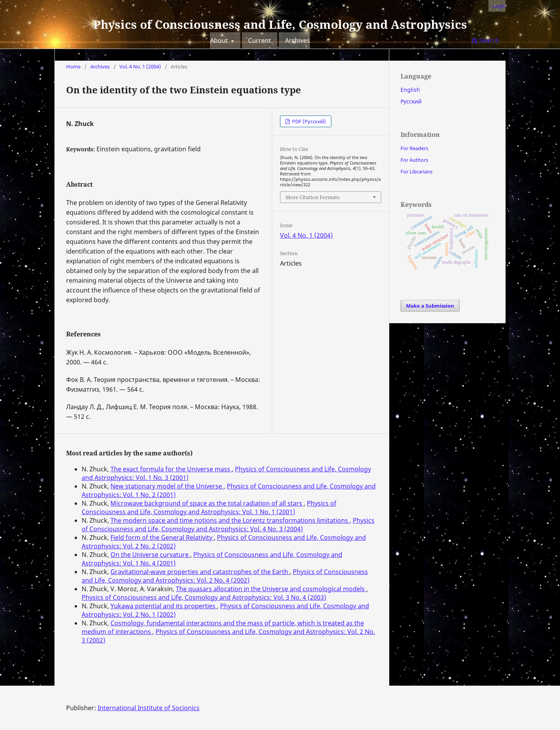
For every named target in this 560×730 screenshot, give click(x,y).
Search (486, 40)
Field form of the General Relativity (162, 537)
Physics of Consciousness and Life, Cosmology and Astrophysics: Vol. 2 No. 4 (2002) (225, 576)
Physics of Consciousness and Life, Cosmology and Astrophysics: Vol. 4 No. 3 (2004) (228, 525)
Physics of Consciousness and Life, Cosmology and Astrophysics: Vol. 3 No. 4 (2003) (204, 597)
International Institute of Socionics (149, 708)
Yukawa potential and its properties (164, 606)
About (220, 40)
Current (260, 40)
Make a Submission (430, 306)
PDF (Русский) (308, 121)
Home (73, 67)
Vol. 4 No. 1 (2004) (140, 67)
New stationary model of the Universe (167, 486)
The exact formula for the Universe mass (171, 469)
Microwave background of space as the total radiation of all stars (207, 503)
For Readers (414, 148)
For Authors (414, 160)
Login (499, 6)
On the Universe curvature (150, 555)
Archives (297, 40)
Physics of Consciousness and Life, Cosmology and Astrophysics (280, 24)
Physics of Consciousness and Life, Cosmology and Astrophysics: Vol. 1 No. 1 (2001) (209, 508)
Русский (411, 101)
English (410, 90)
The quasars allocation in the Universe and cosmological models (271, 589)
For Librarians (416, 172)
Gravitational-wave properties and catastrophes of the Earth (200, 572)
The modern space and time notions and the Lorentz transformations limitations (230, 520)
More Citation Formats (312, 197)
